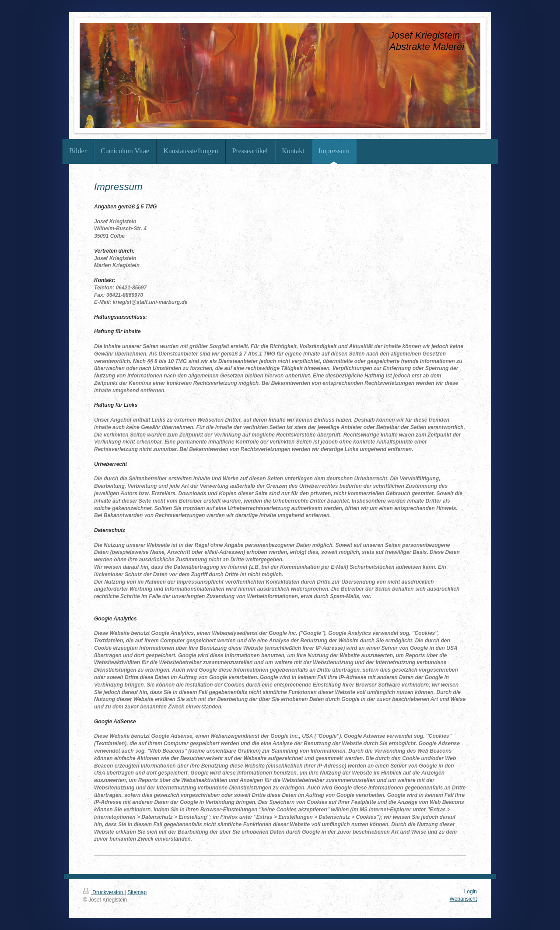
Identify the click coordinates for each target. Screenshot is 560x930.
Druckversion (104, 892)
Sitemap (137, 892)
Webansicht (463, 899)
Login (471, 891)
